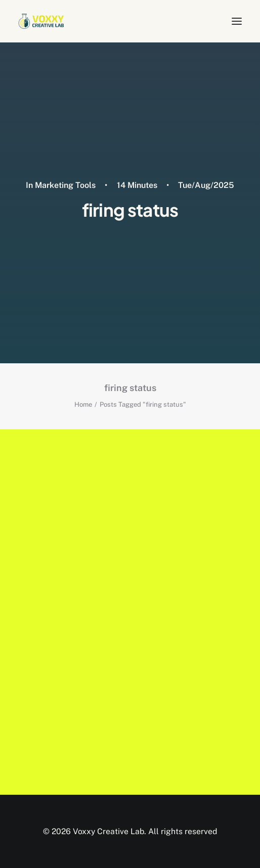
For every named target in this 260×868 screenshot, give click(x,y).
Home (83, 404)
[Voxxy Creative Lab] (41, 21)
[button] (237, 21)
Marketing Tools (65, 185)
